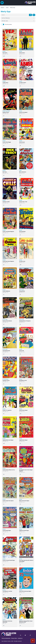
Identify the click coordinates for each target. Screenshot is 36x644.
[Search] (30, 15)
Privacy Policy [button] (14, 638)
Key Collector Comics (6, 641)
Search (3, 8)
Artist (7, 8)
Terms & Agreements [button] (6, 638)
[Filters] (34, 15)
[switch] (3, 24)
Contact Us (20, 638)
